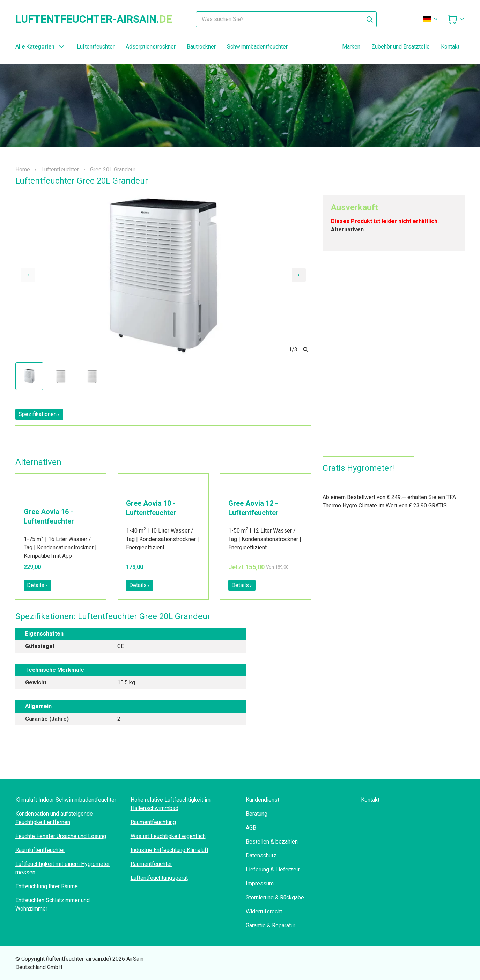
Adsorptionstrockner (151, 47)
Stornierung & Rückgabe (275, 897)
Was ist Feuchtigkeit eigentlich (168, 836)
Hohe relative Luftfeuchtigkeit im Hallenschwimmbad (171, 804)
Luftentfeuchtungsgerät (159, 878)
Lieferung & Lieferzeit (273, 870)
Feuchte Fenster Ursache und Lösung (61, 836)
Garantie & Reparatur (271, 925)
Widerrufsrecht (264, 911)
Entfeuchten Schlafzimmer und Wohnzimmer (53, 904)
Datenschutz (261, 856)
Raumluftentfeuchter (40, 850)
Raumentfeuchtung (153, 822)
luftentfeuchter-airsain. (94, 19)
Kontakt (450, 47)
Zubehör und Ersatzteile (401, 47)
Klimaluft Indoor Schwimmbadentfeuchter (66, 800)
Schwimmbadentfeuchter (257, 47)
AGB (251, 828)
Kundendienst (263, 800)
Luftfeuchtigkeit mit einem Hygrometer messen (63, 868)
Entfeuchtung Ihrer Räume (47, 886)
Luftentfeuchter (96, 47)
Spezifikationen (39, 414)
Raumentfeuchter (151, 864)
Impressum (260, 884)
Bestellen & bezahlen (272, 842)
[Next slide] (299, 275)
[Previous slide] (28, 275)
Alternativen (347, 229)
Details (37, 585)
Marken (351, 47)
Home (23, 170)
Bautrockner (201, 47)
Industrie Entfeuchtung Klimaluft (169, 850)
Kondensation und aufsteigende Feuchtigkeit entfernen (54, 818)
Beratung (257, 814)
